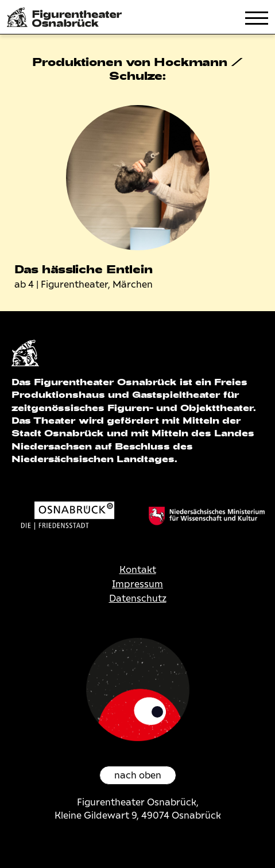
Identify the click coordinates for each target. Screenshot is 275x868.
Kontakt (138, 570)
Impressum (137, 584)
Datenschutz (138, 598)
